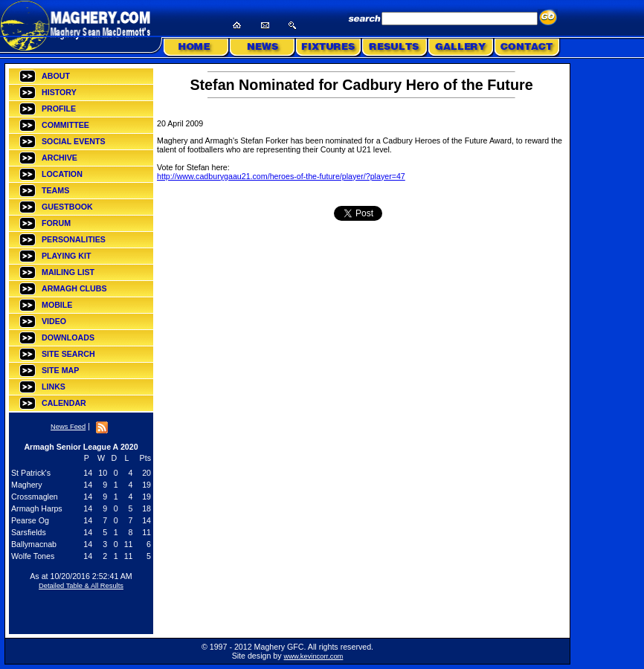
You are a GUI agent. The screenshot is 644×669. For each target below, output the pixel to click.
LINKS (54, 387)
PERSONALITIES (74, 239)
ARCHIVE (59, 158)
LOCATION (62, 174)
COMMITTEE (65, 125)
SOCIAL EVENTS (74, 141)
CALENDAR (64, 403)
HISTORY (59, 92)
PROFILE (59, 109)
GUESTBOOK (67, 207)
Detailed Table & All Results (81, 586)
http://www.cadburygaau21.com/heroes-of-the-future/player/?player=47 (281, 176)
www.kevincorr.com (314, 656)
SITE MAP (60, 370)
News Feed (68, 427)
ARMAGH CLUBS (74, 288)
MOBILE (57, 305)
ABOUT (56, 76)
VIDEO (54, 321)
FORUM (56, 223)
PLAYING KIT (67, 256)
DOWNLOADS (68, 337)
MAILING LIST (68, 272)
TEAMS (55, 190)
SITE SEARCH (68, 354)
